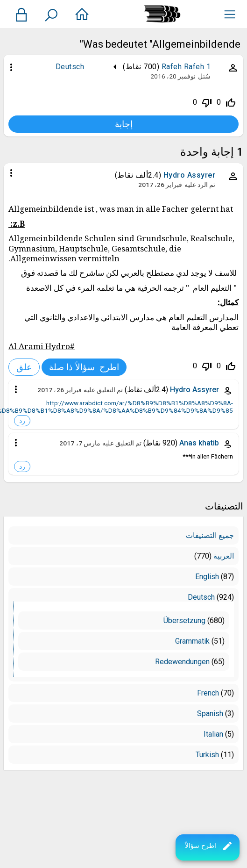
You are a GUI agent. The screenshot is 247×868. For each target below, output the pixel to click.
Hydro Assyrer (190, 175)
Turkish (207, 755)
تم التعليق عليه (103, 390)
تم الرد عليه (200, 185)
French (208, 693)
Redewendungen (182, 662)
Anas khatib (199, 443)
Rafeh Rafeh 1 (186, 67)
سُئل (204, 76)
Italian (213, 734)
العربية (224, 556)
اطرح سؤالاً (209, 846)
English (207, 577)
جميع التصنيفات (210, 535)
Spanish (210, 714)
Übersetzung (184, 621)
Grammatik (192, 641)
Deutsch (70, 67)
